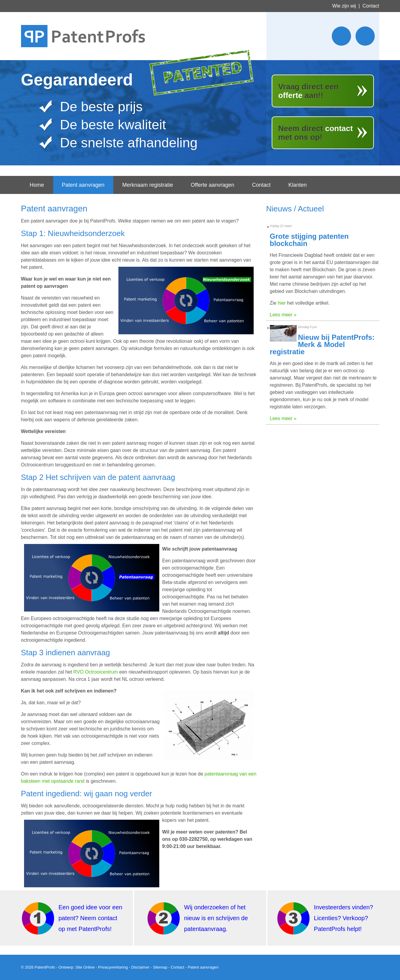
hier (282, 303)
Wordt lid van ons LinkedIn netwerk (365, 36)
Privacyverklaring (113, 967)
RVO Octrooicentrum (96, 672)
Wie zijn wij (344, 6)
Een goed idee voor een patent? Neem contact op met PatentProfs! (90, 918)
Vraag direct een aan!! (308, 91)
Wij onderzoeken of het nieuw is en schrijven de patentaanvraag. (216, 918)
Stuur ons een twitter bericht (341, 36)
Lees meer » (283, 315)
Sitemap (160, 967)
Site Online (85, 967)
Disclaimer (140, 967)
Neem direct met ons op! (316, 133)
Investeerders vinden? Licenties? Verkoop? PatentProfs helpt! (344, 918)
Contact (371, 6)
